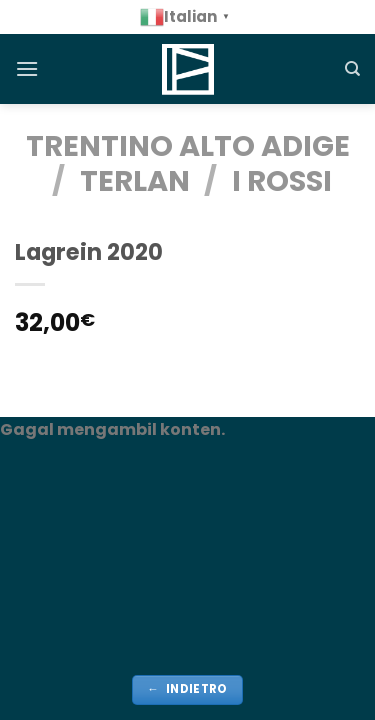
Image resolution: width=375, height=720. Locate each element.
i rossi (282, 181)
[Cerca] (352, 69)
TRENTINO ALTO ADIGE (188, 146)
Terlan (135, 181)
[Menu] (27, 68)
